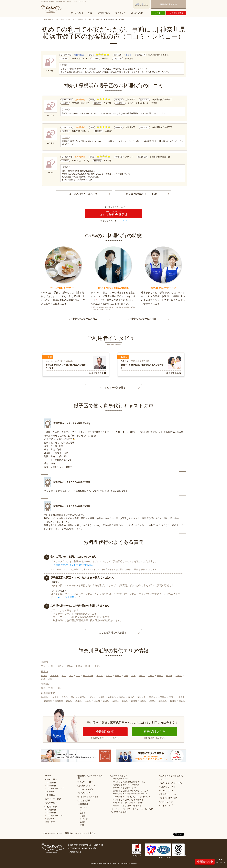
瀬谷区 (142, 676)
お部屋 (83, 822)
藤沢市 (122, 697)
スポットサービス (53, 799)
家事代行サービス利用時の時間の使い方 (130, 794)
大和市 (92, 697)
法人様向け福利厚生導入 (172, 776)
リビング (84, 819)
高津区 (61, 666)
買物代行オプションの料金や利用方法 (73, 565)
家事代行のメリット (122, 779)
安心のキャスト (85, 793)
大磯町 (78, 701)
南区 (78, 676)
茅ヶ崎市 (142, 697)
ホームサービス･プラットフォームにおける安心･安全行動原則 (132, 810)
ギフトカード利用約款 (85, 833)
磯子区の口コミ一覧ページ (83, 194)
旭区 (126, 676)
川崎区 (79, 666)
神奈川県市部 (48, 693)
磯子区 (100, 19)
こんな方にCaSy (86, 789)
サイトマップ (166, 806)
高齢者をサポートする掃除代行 (126, 785)
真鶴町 (152, 701)
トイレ (83, 810)
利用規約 (69, 833)
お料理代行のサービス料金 (142, 319)
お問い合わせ (141, 4)
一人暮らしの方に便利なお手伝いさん (129, 782)
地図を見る (75, 852)
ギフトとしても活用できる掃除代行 (128, 800)
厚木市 (74, 697)
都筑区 (118, 676)
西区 (64, 676)
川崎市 (45, 662)
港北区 (100, 676)
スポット (128, 55)
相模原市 (46, 684)
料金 (90, 13)
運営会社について (169, 794)
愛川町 (173, 701)
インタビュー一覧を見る (113, 388)
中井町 (97, 701)
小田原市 (162, 697)
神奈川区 (54, 676)
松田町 (115, 701)
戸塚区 (179, 676)
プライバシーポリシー (52, 833)
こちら (162, 738)
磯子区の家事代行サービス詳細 (142, 194)
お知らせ (164, 779)
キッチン (84, 807)
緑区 (133, 676)
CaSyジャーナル (168, 787)
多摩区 (98, 666)
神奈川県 (83, 19)
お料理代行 (79, 55)
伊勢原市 (48, 701)
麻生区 (88, 666)
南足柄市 (59, 701)
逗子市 (65, 697)
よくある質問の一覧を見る (113, 633)
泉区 (50, 679)
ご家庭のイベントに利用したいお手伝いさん (132, 797)
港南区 (151, 676)
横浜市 (92, 19)
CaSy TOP (47, 19)
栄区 (43, 679)
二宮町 (88, 701)
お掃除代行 (51, 783)
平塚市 (152, 697)
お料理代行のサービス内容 (83, 319)
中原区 (51, 666)
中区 (71, 676)
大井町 (106, 701)
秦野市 (182, 697)
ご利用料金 (50, 795)
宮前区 (70, 666)
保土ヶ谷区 (88, 676)
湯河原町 (163, 701)
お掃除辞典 (83, 804)
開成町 (134, 701)
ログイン (158, 13)
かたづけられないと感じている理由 (128, 803)
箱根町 (143, 701)
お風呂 (83, 813)
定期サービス (51, 803)
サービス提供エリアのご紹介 (65, 19)
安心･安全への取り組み (171, 783)
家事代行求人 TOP (169, 4)
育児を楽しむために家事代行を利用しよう (131, 791)
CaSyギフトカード (87, 782)
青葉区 (109, 676)
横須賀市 (45, 697)
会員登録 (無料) (105, 732)
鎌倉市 (55, 697)
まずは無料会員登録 (113, 214)
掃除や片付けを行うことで (124, 788)
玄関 (82, 825)
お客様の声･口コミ (87, 785)
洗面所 (83, 816)
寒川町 (131, 697)
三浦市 (172, 697)
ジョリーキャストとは (88, 797)
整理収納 (50, 792)
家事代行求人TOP (154, 732)
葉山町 (69, 701)
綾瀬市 (102, 697)
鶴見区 (44, 676)
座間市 (83, 697)
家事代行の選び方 (119, 776)
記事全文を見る (96, 373)
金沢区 (169, 676)
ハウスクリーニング (55, 788)
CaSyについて (167, 791)
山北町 (125, 701)
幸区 (43, 666)
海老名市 (112, 697)
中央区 (51, 688)
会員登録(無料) (176, 13)
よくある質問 (137, 13)
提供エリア (120, 13)
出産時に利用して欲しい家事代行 (127, 806)
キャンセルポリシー (68, 597)
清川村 (182, 701)
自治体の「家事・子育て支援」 (90, 777)
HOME (48, 776)
